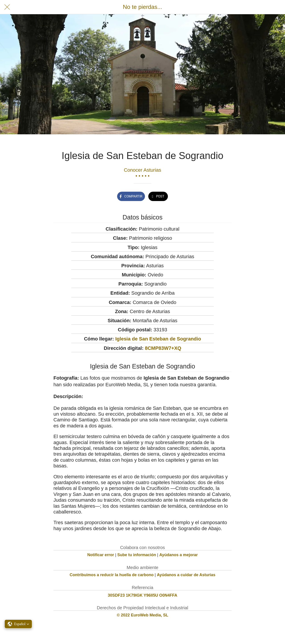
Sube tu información (137, 555)
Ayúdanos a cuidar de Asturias (186, 575)
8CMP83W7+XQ (163, 348)
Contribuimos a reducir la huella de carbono (112, 575)
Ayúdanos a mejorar (179, 555)
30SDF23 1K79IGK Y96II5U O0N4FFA (142, 595)
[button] (18, 624)
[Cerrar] (7, 7)
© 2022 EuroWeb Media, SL (143, 615)
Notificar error (101, 555)
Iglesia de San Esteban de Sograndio (158, 339)
